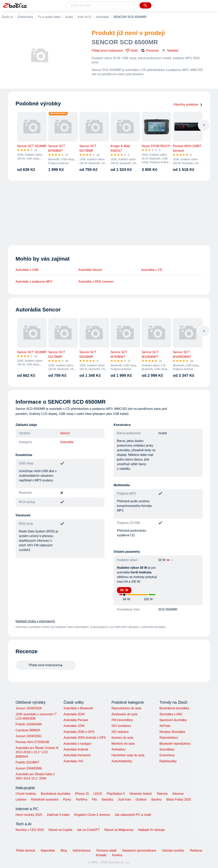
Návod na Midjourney (119, 830)
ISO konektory (121, 726)
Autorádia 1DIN (74, 726)
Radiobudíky (168, 761)
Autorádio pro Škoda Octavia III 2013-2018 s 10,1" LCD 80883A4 (37, 752)
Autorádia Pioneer (76, 720)
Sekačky (107, 799)
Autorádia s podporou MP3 (34, 282)
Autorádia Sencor (90, 270)
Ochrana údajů (106, 851)
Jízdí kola (124, 799)
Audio (69, 17)
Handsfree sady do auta (128, 755)
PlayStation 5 (116, 794)
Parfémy (82, 799)
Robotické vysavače (45, 799)
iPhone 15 (82, 794)
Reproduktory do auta (126, 708)
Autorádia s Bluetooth (78, 708)
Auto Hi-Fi (84, 17)
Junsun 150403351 (29, 736)
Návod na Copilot (60, 830)
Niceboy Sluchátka (172, 732)
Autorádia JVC (73, 761)
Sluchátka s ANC (171, 714)
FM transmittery (122, 720)
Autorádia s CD (152, 270)
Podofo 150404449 (29, 724)
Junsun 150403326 (29, 708)
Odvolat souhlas (173, 851)
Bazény (157, 799)
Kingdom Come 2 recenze (92, 815)
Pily (94, 799)
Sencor (65, 433)
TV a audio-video (49, 17)
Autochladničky (122, 761)
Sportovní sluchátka (173, 720)
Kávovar (178, 794)
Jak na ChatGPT (88, 830)
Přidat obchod (25, 851)
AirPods (165, 726)
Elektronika (25, 17)
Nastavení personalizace (139, 851)
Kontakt (101, 855)
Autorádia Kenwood (77, 755)
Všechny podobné (188, 104)
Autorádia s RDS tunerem (96, 282)
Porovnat (150, 50)
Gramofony (167, 755)
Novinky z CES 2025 (30, 830)
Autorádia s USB (27, 270)
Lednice (21, 799)
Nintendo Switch (141, 794)
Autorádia (102, 17)
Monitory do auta (123, 744)
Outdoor (141, 799)
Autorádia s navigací (78, 744)
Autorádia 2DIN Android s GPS (85, 738)
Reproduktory (169, 738)
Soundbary (167, 749)
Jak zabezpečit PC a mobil (133, 815)
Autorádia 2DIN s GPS (79, 732)
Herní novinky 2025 (29, 815)
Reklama (196, 851)
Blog (64, 851)
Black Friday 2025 (179, 799)
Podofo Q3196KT (28, 762)
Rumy (67, 799)
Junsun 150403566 (29, 768)
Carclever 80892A (28, 730)
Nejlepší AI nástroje (151, 830)
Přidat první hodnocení (107, 51)
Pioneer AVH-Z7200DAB (32, 742)
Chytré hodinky (26, 794)
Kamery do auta (122, 738)
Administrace (81, 851)
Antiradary (118, 749)
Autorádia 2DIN (74, 714)
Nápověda (48, 851)
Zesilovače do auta (124, 714)
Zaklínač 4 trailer (58, 815)
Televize (162, 794)
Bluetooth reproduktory (175, 744)
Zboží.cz (7, 17)
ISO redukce (120, 732)
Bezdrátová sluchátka (174, 708)
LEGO (98, 794)
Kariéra (117, 855)
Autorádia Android (76, 749)
